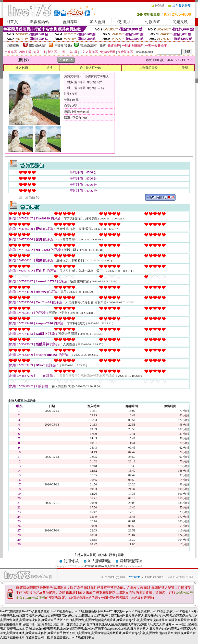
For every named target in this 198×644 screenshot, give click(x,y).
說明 (185, 68)
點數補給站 (39, 22)
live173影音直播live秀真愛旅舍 (100, 566)
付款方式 (153, 22)
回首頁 (12, 22)
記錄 (121, 555)
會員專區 (70, 22)
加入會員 (97, 22)
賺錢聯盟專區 (131, 561)
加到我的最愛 (148, 68)
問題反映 (180, 22)
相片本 (103, 555)
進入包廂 (22, 68)
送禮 (49, 68)
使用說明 (125, 22)
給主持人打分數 (90, 68)
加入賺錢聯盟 (99, 561)
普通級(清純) (89, 46)
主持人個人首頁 (85, 555)
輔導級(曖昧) (63, 46)
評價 (112, 555)
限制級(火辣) (38, 46)
